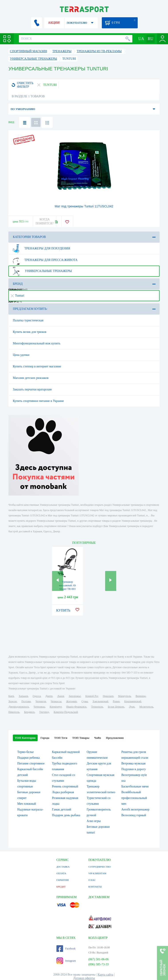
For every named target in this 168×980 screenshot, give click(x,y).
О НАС (92, 880)
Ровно (116, 701)
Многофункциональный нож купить (37, 343)
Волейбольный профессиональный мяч (134, 798)
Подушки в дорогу (133, 769)
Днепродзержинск (19, 707)
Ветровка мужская (133, 763)
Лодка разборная (63, 792)
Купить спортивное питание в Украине (38, 401)
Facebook (66, 949)
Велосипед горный (134, 815)
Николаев (108, 696)
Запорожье (75, 696)
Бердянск (29, 712)
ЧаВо (98, 738)
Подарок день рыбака (66, 815)
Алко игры (94, 821)
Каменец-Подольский (66, 712)
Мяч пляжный (27, 804)
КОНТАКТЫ (95, 887)
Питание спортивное (31, 763)
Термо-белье (25, 752)
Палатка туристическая (28, 320)
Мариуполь (125, 696)
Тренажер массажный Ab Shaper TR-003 (68, 585)
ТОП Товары (81, 738)
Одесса (37, 696)
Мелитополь (146, 707)
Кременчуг (56, 707)
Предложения (115, 738)
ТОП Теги (61, 738)
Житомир (71, 701)
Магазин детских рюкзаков (31, 378)
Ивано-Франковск (76, 707)
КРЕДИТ (61, 887)
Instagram (66, 961)
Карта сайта (105, 975)
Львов (61, 696)
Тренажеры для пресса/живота (44, 260)
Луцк (132, 707)
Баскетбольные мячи (135, 786)
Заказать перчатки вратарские (32, 389)
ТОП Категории (25, 738)
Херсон (13, 701)
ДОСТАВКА (63, 867)
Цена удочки (21, 355)
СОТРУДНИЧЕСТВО (99, 867)
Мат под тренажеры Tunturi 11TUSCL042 (84, 206)
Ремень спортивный (65, 786)
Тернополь (97, 707)
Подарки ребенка (29, 758)
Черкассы (56, 701)
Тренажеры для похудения (41, 249)
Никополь (14, 712)
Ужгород (44, 712)
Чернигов (41, 701)
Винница (141, 696)
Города (45, 738)
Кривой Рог (92, 696)
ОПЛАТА (61, 873)
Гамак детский (62, 809)
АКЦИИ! (54, 23)
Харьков (23, 696)
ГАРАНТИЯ (63, 880)
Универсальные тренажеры (42, 271)
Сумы (85, 701)
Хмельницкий (100, 701)
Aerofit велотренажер (135, 809)
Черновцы (39, 707)
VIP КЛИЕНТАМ (97, 873)
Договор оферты (84, 978)
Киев (11, 696)
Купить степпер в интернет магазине (37, 366)
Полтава (26, 701)
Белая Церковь (116, 707)
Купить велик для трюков (30, 332)
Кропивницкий (133, 701)
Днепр (49, 696)
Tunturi (18, 296)
